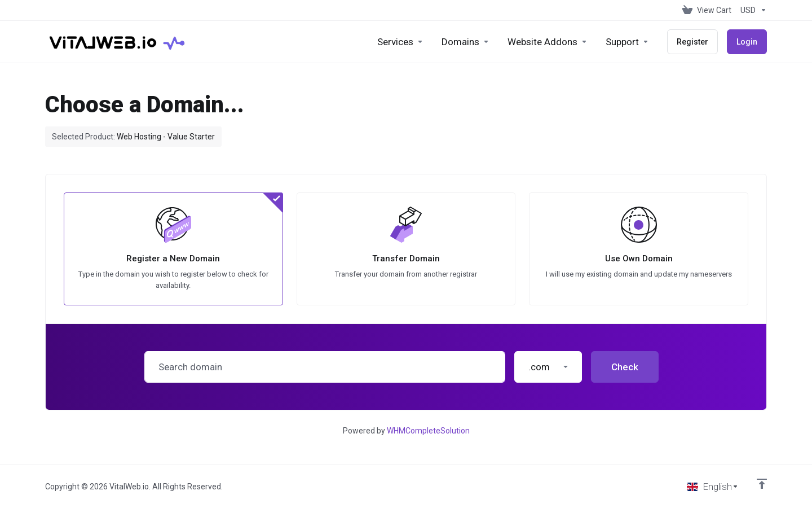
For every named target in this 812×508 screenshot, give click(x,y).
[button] (548, 367)
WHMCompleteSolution (428, 431)
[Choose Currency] (751, 10)
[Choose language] (713, 487)
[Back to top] (762, 484)
